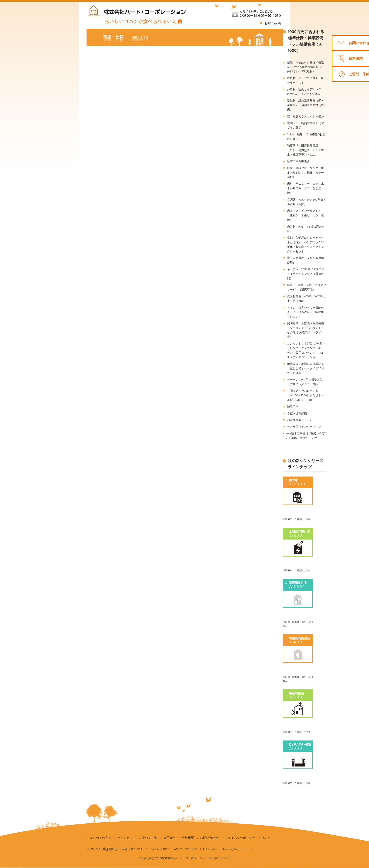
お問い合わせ (273, 23)
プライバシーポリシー (240, 838)
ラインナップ (126, 838)
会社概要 (188, 838)
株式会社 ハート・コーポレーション (185, 858)
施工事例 (169, 838)
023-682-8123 (160, 849)
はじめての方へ (100, 838)
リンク (266, 838)
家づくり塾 (150, 838)
